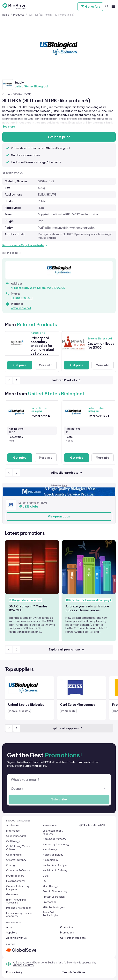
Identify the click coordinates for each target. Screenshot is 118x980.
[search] (107, 7)
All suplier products (67, 473)
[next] (17, 380)
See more (9, 127)
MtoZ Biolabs (29, 506)
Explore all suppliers (67, 728)
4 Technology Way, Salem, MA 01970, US (38, 288)
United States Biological (31, 86)
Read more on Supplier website (25, 245)
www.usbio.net (21, 308)
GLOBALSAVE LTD (23, 965)
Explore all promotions (67, 650)
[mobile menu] (113, 7)
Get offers (90, 7)
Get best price (59, 137)
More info (46, 365)
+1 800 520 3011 (22, 298)
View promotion (59, 516)
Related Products (67, 380)
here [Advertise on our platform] (65, 485)
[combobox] (59, 789)
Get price (20, 365)
